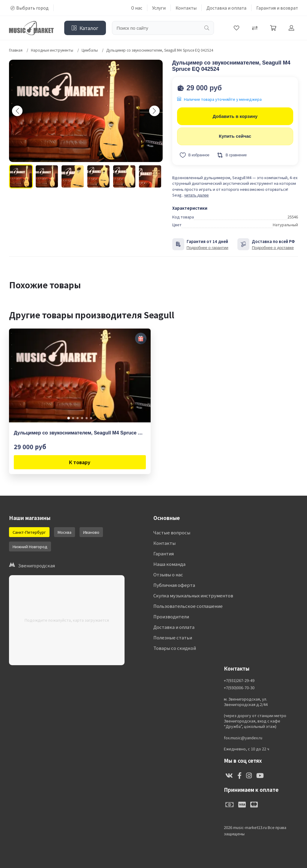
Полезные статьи (173, 637)
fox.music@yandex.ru (243, 738)
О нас (137, 8)
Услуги (159, 8)
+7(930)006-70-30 (239, 688)
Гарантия (164, 553)
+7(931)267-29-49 (239, 680)
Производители (171, 616)
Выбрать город (30, 8)
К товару (80, 462)
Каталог (85, 28)
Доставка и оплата (226, 8)
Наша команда (169, 564)
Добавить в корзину (235, 116)
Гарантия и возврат (277, 8)
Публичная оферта (174, 585)
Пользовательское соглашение (188, 606)
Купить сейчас (235, 136)
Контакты (186, 8)
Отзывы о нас (168, 574)
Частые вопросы (172, 532)
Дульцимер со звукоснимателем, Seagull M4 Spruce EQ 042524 (80, 433)
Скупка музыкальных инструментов (193, 595)
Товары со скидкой (175, 648)
